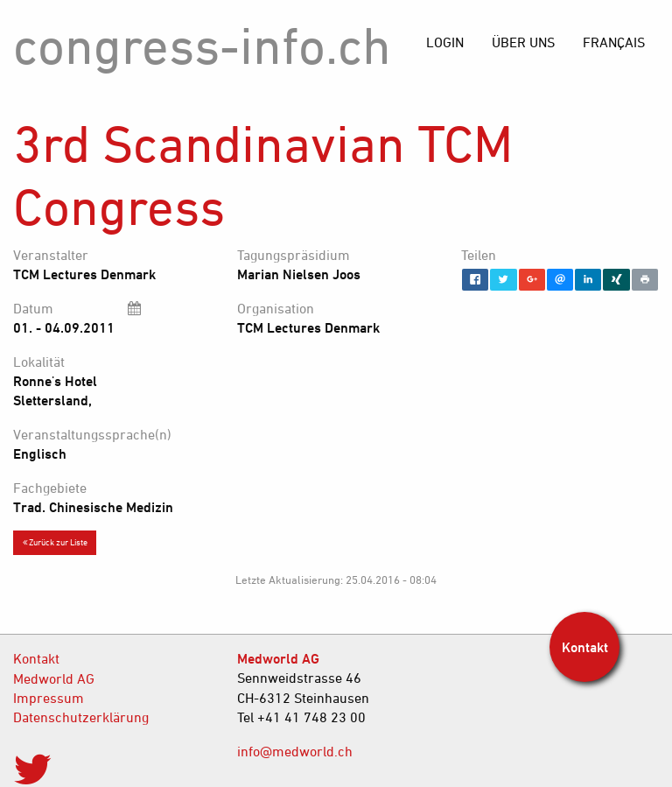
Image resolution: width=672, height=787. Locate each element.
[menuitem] (614, 42)
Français (614, 42)
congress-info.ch (202, 45)
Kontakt (36, 658)
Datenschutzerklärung (81, 717)
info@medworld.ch (295, 751)
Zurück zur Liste (55, 542)
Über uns (523, 42)
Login (445, 42)
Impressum (49, 698)
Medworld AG (54, 678)
